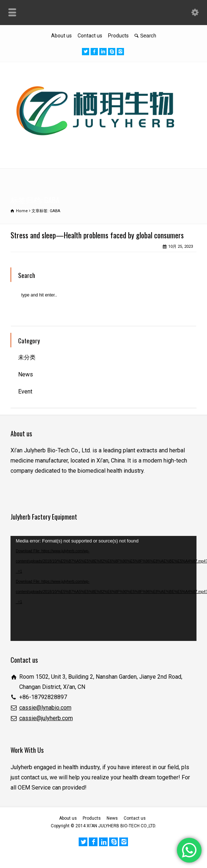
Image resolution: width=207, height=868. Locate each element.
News (26, 374)
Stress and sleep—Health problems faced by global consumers (97, 235)
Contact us (90, 36)
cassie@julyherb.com (46, 718)
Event (25, 391)
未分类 (27, 357)
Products (118, 36)
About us (61, 36)
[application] (104, 588)
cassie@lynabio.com (45, 708)
